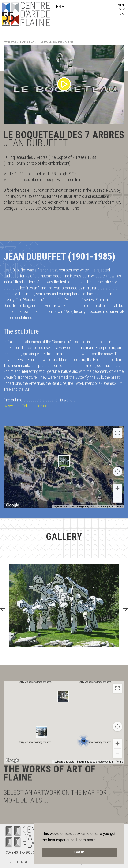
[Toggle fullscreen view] (117, 463)
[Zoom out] (117, 784)
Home (9, 862)
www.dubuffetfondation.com (27, 375)
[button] (64, 492)
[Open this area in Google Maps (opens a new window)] (12, 791)
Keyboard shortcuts (64, 792)
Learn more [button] (86, 840)
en (60, 6)
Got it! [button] (79, 852)
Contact (23, 862)
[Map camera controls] (117, 502)
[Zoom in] (117, 774)
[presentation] (2, 609)
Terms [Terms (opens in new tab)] (120, 792)
